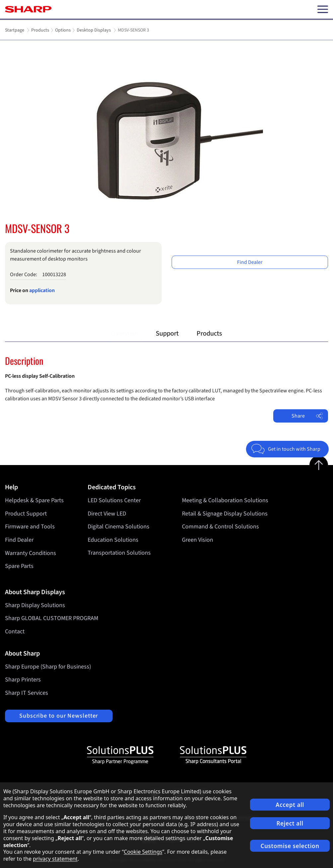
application (42, 290)
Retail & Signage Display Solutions (225, 514)
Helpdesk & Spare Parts (34, 500)
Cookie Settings (143, 852)
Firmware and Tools (30, 527)
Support (167, 333)
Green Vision (198, 540)
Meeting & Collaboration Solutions (225, 500)
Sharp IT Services (27, 693)
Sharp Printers (23, 680)
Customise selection (290, 846)
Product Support (26, 514)
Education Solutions (113, 540)
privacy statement (55, 859)
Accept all (290, 805)
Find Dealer (250, 262)
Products (209, 333)
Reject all (290, 823)
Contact (15, 631)
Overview (124, 333)
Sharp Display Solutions (35, 605)
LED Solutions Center (114, 500)
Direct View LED (107, 514)
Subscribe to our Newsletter (59, 716)
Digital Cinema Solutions (119, 527)
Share (307, 416)
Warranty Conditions (31, 553)
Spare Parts (19, 566)
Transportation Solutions (119, 553)
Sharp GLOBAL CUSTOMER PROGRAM (52, 618)
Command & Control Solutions (220, 527)
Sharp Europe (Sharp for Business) (48, 667)
